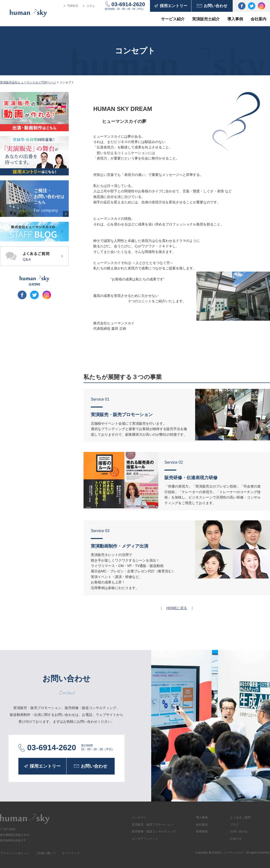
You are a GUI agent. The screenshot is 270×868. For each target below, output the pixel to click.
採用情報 (202, 831)
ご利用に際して (46, 853)
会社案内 (258, 19)
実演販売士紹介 (206, 19)
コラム (91, 6)
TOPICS (72, 6)
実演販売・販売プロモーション (152, 825)
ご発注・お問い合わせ (50, 200)
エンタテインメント (145, 839)
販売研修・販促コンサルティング (154, 831)
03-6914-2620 (128, 4)
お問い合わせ (239, 831)
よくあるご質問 (240, 817)
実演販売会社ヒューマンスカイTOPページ (28, 82)
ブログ (234, 825)
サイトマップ (71, 853)
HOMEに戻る (177, 608)
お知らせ (236, 839)
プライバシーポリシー (15, 853)
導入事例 (235, 19)
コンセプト (139, 817)
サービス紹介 (173, 19)
